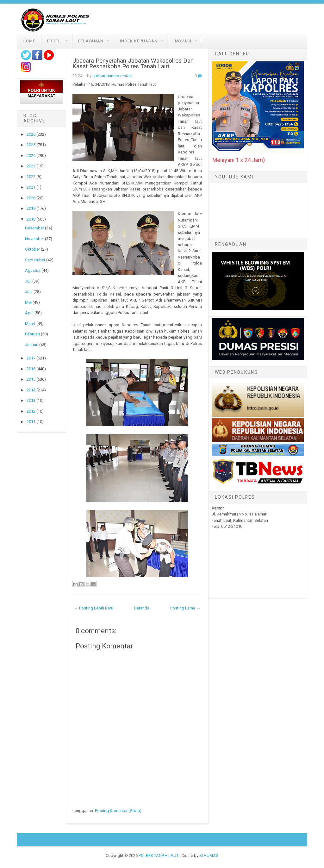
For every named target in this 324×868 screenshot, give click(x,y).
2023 (31, 166)
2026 (31, 134)
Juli (28, 281)
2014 (31, 390)
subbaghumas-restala (112, 76)
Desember (34, 228)
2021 (31, 187)
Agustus (33, 270)
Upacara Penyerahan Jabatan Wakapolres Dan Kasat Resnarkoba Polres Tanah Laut (133, 64)
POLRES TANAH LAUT (159, 856)
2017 (31, 358)
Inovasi (183, 41)
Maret (30, 324)
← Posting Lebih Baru (94, 608)
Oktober (32, 249)
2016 (31, 369)
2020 (31, 198)
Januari (32, 345)
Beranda (142, 608)
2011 (31, 422)
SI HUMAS (209, 856)
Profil (55, 41)
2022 (31, 177)
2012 (31, 411)
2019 (31, 208)
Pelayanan (91, 41)
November (34, 239)
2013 (31, 400)
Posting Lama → (185, 608)
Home (29, 41)
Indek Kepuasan (139, 41)
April (29, 313)
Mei (28, 302)
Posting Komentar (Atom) (118, 811)
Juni (29, 292)
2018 (31, 219)
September (35, 260)
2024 (31, 156)
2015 (31, 379)
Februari (32, 334)
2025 (31, 145)
